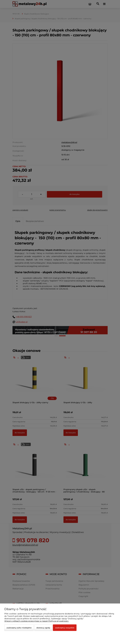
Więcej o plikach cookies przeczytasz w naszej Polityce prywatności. (37, 621)
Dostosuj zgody (43, 628)
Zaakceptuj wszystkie (65, 628)
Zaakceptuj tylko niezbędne (19, 628)
